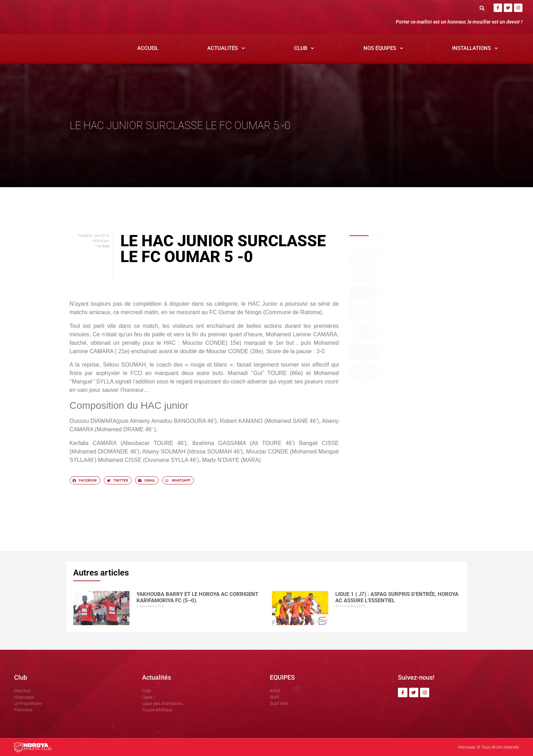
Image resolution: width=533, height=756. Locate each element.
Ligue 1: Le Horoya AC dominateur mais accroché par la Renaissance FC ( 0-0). (419, 369)
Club (304, 48)
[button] (482, 8)
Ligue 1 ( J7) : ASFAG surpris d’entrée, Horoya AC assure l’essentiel (417, 272)
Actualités (226, 48)
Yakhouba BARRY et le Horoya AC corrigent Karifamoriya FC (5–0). (413, 252)
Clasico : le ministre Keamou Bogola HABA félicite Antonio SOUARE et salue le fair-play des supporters (419, 294)
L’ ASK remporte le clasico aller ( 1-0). (419, 308)
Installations (475, 48)
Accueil (148, 48)
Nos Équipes (383, 48)
